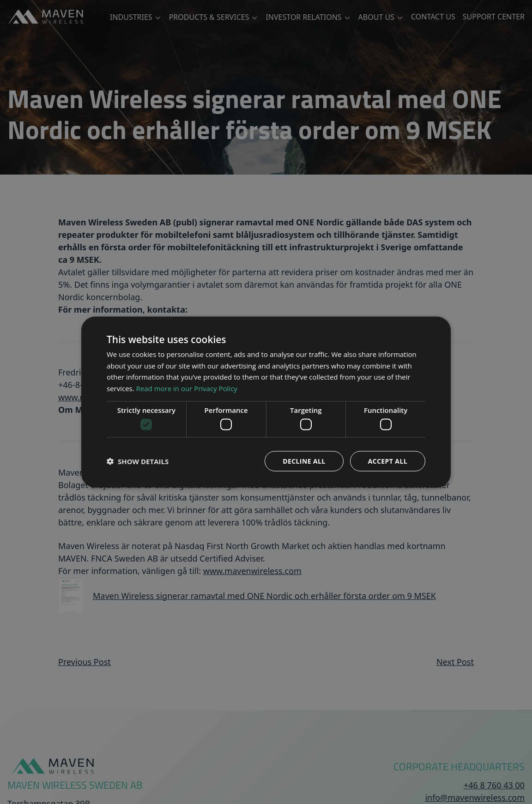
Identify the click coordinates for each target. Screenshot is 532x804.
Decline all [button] (304, 461)
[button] (138, 461)
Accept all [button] (388, 461)
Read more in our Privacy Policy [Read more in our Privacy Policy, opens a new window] (187, 388)
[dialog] (266, 402)
